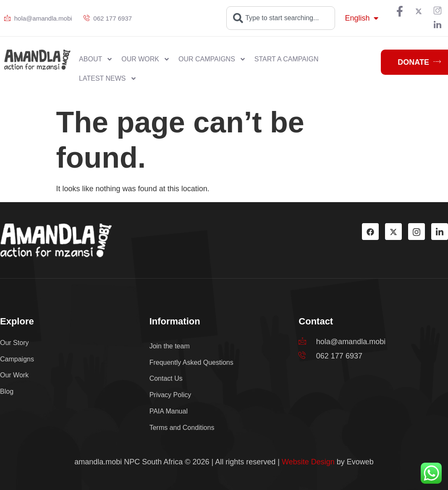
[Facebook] (400, 11)
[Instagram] (417, 232)
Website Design (308, 462)
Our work (146, 59)
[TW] (419, 11)
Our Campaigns (212, 59)
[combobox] (281, 18)
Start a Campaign (287, 59)
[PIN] (438, 11)
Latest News (108, 79)
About (96, 59)
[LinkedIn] (438, 25)
